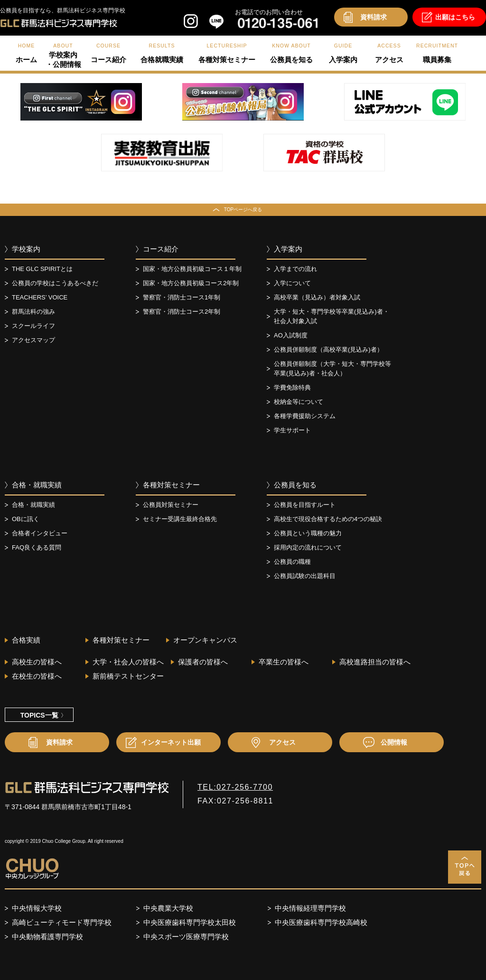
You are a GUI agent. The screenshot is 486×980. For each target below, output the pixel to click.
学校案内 (26, 249)
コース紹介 (161, 249)
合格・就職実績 (37, 485)
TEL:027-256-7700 (235, 787)
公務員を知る (295, 485)
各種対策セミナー (171, 485)
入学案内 (288, 249)
